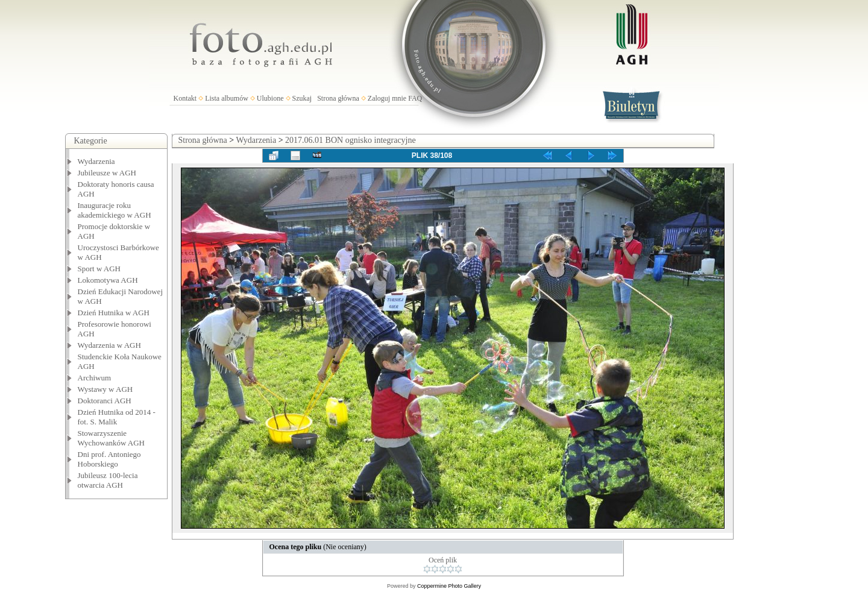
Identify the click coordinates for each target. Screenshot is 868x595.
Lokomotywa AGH (108, 280)
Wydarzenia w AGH (109, 345)
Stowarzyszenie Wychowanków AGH (112, 438)
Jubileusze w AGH (107, 173)
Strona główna (338, 98)
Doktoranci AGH (105, 401)
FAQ (415, 98)
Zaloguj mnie (387, 98)
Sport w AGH (99, 269)
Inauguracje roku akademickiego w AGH (115, 210)
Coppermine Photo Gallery (449, 586)
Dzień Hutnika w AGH (114, 313)
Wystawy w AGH (105, 389)
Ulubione (270, 98)
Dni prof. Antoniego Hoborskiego (109, 459)
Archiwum (95, 378)
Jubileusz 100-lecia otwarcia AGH (108, 480)
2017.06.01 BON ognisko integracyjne (351, 140)
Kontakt (185, 98)
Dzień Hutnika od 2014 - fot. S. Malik (117, 417)
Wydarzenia (96, 161)
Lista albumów (227, 98)
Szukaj (302, 98)
